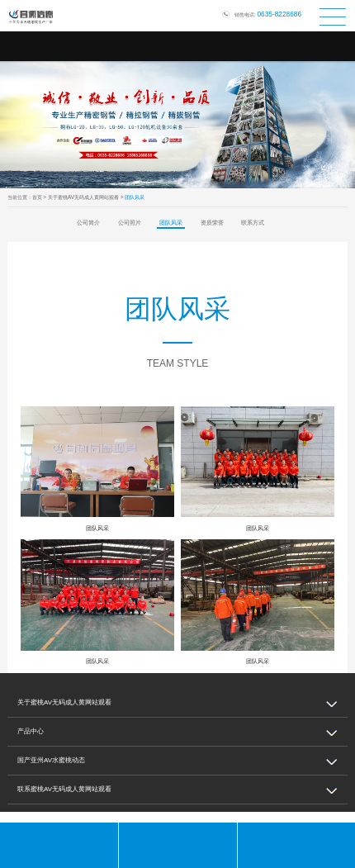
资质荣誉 (212, 223)
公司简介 (88, 223)
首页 (37, 197)
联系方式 (253, 223)
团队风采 (171, 223)
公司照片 (130, 223)
